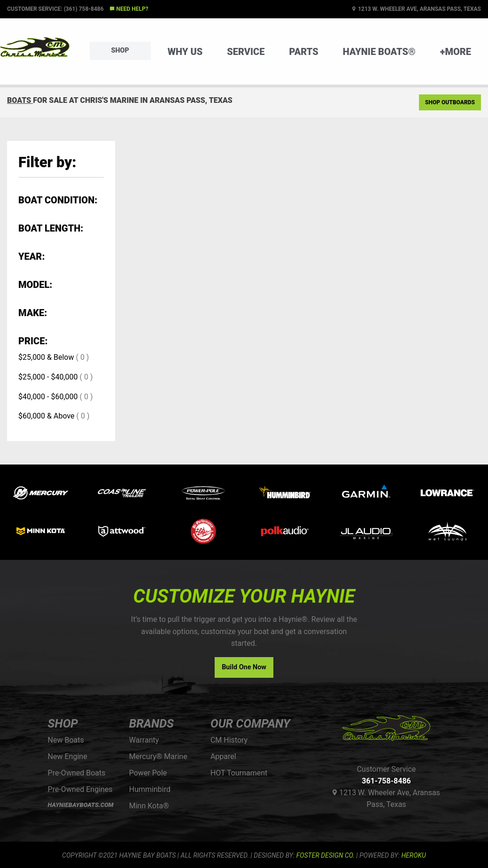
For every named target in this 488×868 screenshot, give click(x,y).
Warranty (144, 740)
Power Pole (148, 773)
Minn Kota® (149, 806)
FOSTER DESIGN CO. (325, 855)
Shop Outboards (450, 102)
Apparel (223, 756)
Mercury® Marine (158, 756)
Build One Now (244, 667)
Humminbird (150, 789)
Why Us (185, 52)
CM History (229, 740)
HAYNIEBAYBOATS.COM (81, 805)
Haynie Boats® (379, 52)
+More (456, 52)
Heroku (413, 855)
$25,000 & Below (46, 357)
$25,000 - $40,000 (48, 377)
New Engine (68, 756)
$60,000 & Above (46, 416)
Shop (120, 50)
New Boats (66, 740)
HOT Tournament (239, 773)
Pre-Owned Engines (80, 789)
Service (246, 52)
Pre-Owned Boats (77, 773)
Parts (303, 52)
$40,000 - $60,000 (48, 397)
